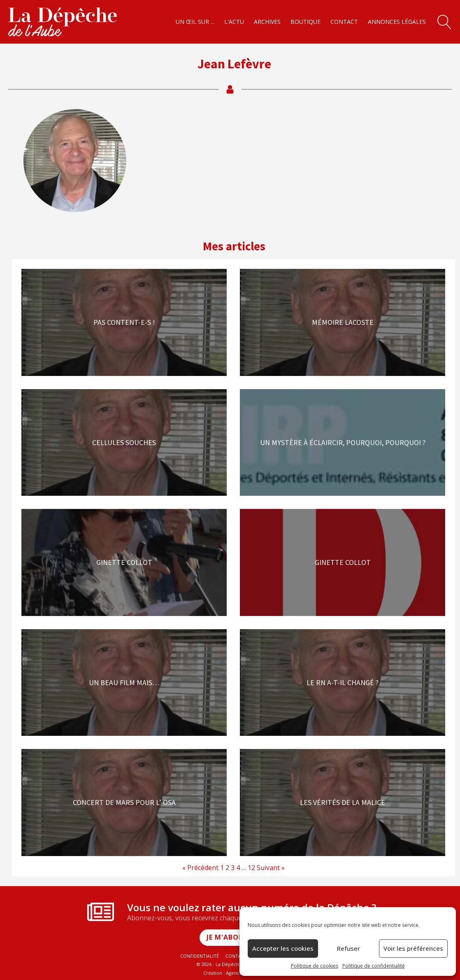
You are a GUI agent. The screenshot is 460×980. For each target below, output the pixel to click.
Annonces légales (397, 22)
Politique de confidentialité (374, 966)
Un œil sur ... (195, 22)
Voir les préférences (413, 948)
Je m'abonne (230, 937)
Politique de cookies (315, 966)
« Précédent (200, 868)
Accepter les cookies (283, 948)
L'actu (234, 22)
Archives (267, 22)
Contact (344, 22)
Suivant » (271, 868)
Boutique (306, 22)
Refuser (348, 948)
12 (251, 868)
